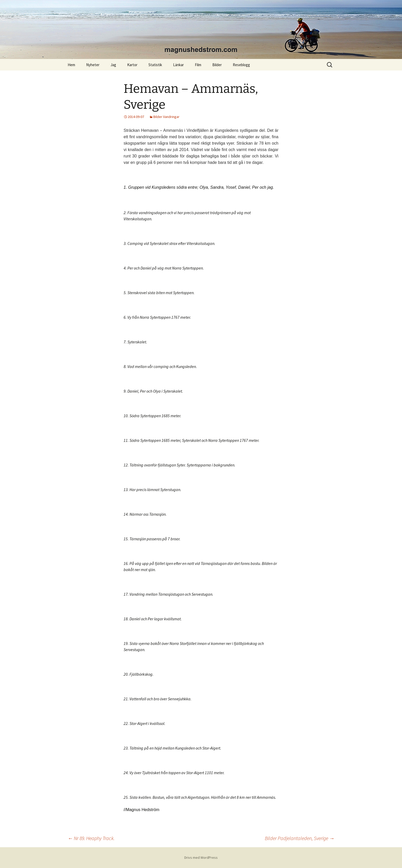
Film (198, 65)
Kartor (132, 65)
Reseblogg (241, 65)
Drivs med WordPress (201, 857)
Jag (113, 65)
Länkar (178, 65)
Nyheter (93, 65)
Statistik (155, 65)
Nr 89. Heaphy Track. (91, 838)
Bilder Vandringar (166, 117)
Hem (71, 65)
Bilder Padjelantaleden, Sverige (300, 838)
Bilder (217, 65)
